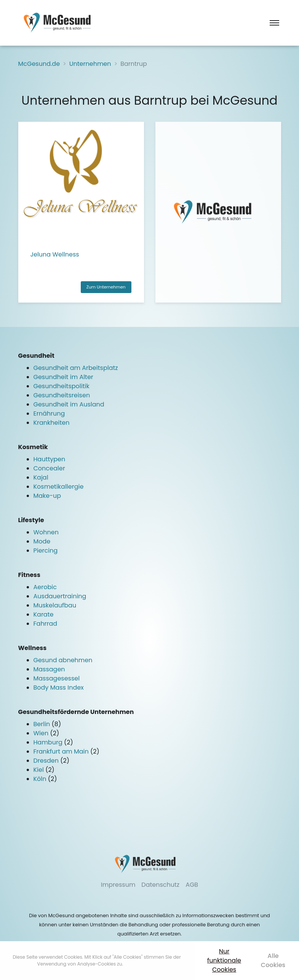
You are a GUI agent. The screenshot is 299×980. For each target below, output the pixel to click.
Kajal (41, 477)
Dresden (47, 761)
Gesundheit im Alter (63, 377)
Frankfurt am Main (62, 751)
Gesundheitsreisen (62, 395)
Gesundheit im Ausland (69, 404)
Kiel (40, 770)
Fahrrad (46, 624)
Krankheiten (52, 423)
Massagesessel (57, 678)
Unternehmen (90, 64)
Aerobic (45, 587)
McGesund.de (39, 64)
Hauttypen (50, 459)
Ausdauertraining (60, 596)
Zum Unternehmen (106, 287)
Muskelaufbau (55, 605)
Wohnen (46, 532)
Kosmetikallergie (59, 487)
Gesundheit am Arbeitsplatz (76, 368)
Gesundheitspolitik (62, 386)
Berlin (43, 724)
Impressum (118, 885)
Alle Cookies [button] (273, 960)
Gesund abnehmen (63, 660)
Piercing (46, 551)
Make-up (47, 496)
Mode (42, 541)
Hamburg (49, 742)
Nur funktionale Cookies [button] (224, 960)
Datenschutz (160, 885)
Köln (41, 779)
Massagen (49, 669)
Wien (42, 733)
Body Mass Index (59, 688)
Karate (44, 614)
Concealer (49, 468)
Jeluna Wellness (55, 254)
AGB (192, 885)
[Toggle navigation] (274, 23)
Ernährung (49, 414)
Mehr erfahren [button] (140, 964)
